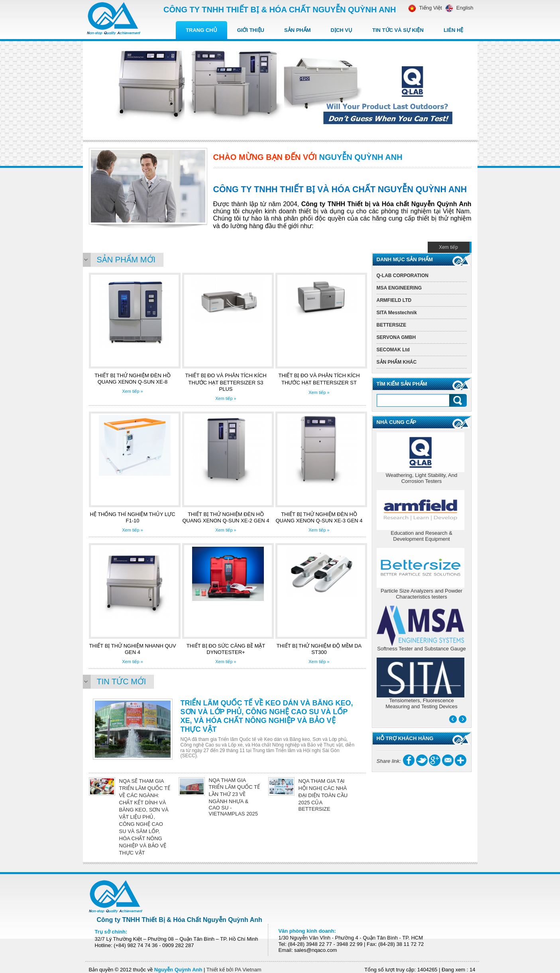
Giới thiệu (251, 30)
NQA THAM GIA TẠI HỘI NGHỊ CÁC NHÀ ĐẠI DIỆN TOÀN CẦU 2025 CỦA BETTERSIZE (323, 795)
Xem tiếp (448, 247)
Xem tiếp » (132, 391)
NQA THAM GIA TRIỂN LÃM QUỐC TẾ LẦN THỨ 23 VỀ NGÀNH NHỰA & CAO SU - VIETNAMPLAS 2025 (235, 797)
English (458, 8)
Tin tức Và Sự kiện (398, 30)
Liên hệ (454, 30)
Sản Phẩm (298, 30)
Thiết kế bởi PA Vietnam (234, 970)
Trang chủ (201, 30)
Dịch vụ (342, 30)
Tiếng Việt (425, 8)
